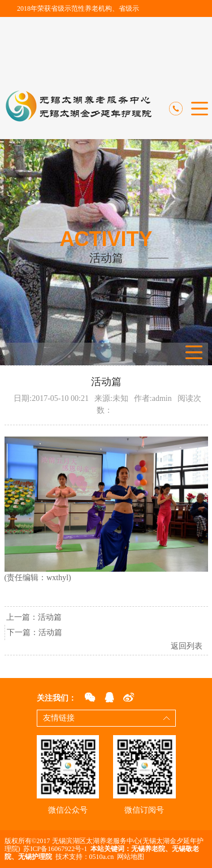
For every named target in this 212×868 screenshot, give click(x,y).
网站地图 (131, 857)
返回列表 (187, 646)
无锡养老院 (148, 849)
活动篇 (50, 617)
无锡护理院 (35, 857)
